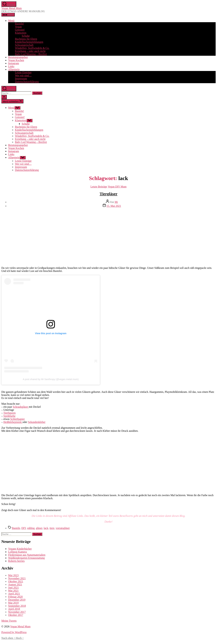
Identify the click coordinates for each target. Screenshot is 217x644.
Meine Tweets (9, 621)
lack (46, 528)
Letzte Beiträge (99, 187)
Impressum (21, 79)
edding (31, 528)
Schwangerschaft (24, 45)
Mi (116, 202)
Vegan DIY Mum (117, 187)
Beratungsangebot (18, 57)
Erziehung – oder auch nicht (30, 51)
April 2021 (14, 594)
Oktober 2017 (16, 615)
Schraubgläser (21, 407)
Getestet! (20, 30)
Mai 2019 (13, 603)
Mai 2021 (13, 591)
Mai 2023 (13, 575)
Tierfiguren (9, 413)
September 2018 (17, 606)
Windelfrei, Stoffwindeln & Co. (32, 48)
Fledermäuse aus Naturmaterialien (27, 555)
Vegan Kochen (16, 60)
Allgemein (14, 69)
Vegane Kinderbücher (20, 549)
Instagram (14, 63)
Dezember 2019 (17, 600)
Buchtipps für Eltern (26, 39)
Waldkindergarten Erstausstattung (26, 558)
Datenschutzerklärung (27, 82)
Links (11, 66)
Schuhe (26, 36)
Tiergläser (109, 194)
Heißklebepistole (13, 422)
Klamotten (21, 33)
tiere (52, 528)
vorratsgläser (63, 528)
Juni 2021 (13, 588)
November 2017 (17, 612)
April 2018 (14, 609)
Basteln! (19, 24)
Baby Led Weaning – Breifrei (31, 54)
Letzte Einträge (23, 72)
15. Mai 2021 (114, 206)
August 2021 (15, 584)
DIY (24, 528)
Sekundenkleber (37, 422)
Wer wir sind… (23, 75)
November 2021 (17, 578)
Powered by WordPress (14, 632)
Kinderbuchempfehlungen (29, 42)
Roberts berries (16, 561)
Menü (11, 21)
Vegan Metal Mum (12, 8)
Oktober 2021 (16, 581)
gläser (39, 528)
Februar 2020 (15, 597)
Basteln (16, 528)
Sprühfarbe (9, 416)
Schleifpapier (17, 419)
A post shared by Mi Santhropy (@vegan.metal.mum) (51, 379)
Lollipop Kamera (17, 552)
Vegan (18, 27)
